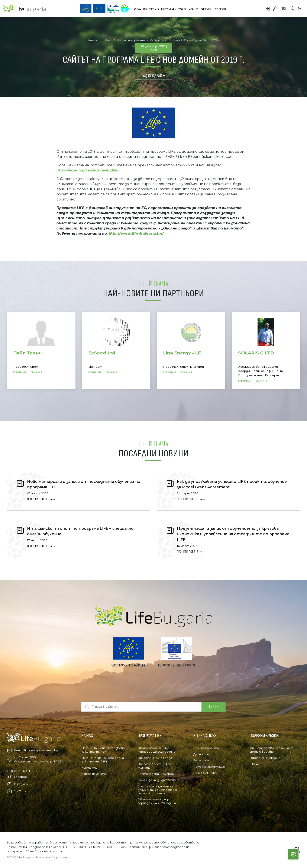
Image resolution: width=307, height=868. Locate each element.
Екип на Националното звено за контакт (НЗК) (103, 750)
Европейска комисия (265, 758)
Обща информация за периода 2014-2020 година (157, 801)
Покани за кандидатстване (158, 780)
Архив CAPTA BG (205, 773)
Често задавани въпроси (156, 774)
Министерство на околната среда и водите (271, 750)
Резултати (202, 760)
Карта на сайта (94, 774)
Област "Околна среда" (155, 758)
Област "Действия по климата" (154, 766)
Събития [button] (194, 9)
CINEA (254, 764)
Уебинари (206, 9)
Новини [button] (182, 9)
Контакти (89, 768)
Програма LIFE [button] (151, 9)
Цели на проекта (206, 748)
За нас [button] (138, 9)
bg (284, 9)
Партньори (220, 9)
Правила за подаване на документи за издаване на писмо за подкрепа (157, 790)
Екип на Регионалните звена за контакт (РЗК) (103, 760)
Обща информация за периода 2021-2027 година (156, 750)
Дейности (201, 754)
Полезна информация (209, 766)
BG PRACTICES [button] (168, 9)
